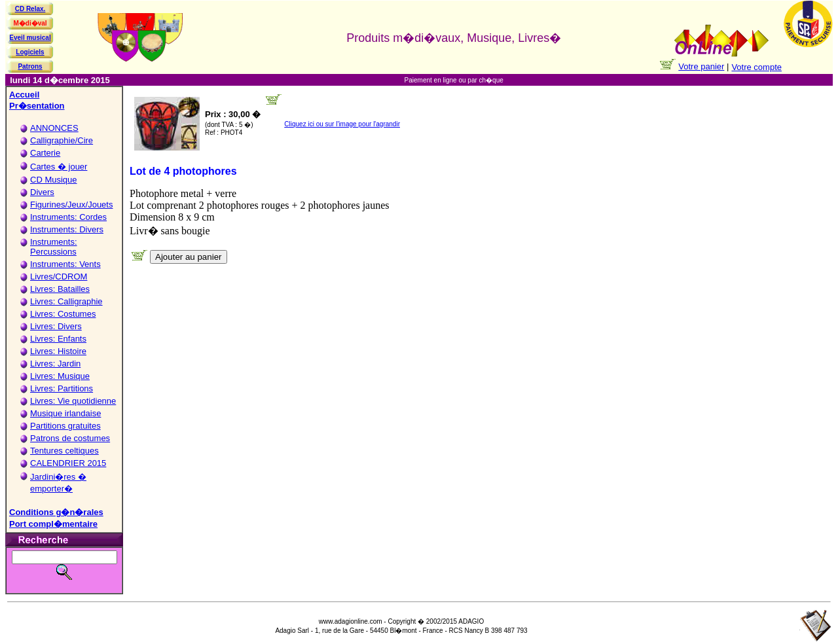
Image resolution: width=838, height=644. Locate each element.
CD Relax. (30, 9)
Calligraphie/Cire (62, 140)
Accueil (24, 95)
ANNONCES (54, 128)
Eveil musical (30, 38)
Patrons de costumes (70, 438)
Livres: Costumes (63, 314)
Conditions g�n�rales (56, 512)
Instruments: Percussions (54, 247)
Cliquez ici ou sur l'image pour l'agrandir (342, 124)
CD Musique (54, 180)
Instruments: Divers (67, 229)
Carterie (45, 153)
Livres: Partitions (62, 388)
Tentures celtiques (64, 451)
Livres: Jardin (55, 364)
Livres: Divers (56, 326)
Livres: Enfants (58, 339)
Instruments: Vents (65, 264)
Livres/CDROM (59, 277)
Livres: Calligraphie (66, 301)
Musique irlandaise (65, 413)
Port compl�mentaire (53, 524)
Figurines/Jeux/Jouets (71, 205)
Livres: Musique (60, 376)
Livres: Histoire (58, 351)
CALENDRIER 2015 (68, 463)
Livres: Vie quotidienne (73, 401)
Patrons (30, 66)
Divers (42, 192)
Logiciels (30, 52)
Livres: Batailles (60, 289)
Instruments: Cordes (68, 217)
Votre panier (701, 66)
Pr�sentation (37, 106)
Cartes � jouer (59, 167)
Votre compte (756, 67)
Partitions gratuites (65, 426)
